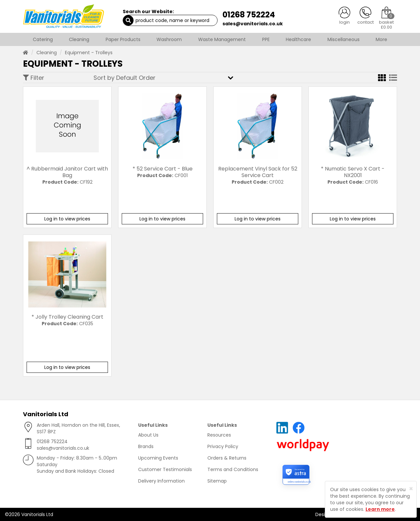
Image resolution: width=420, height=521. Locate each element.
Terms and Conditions (233, 469)
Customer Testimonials (165, 469)
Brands (146, 446)
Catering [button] (43, 39)
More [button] (381, 39)
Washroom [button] (169, 39)
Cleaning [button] (79, 39)
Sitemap (217, 481)
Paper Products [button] (123, 39)
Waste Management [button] (222, 39)
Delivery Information (161, 481)
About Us (148, 435)
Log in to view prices (67, 219)
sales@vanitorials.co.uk (253, 24)
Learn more (380, 509)
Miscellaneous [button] (344, 39)
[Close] (411, 489)
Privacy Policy (223, 446)
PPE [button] (266, 39)
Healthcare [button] (298, 39)
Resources (219, 435)
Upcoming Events (158, 458)
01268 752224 (249, 15)
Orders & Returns (227, 458)
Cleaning (47, 53)
